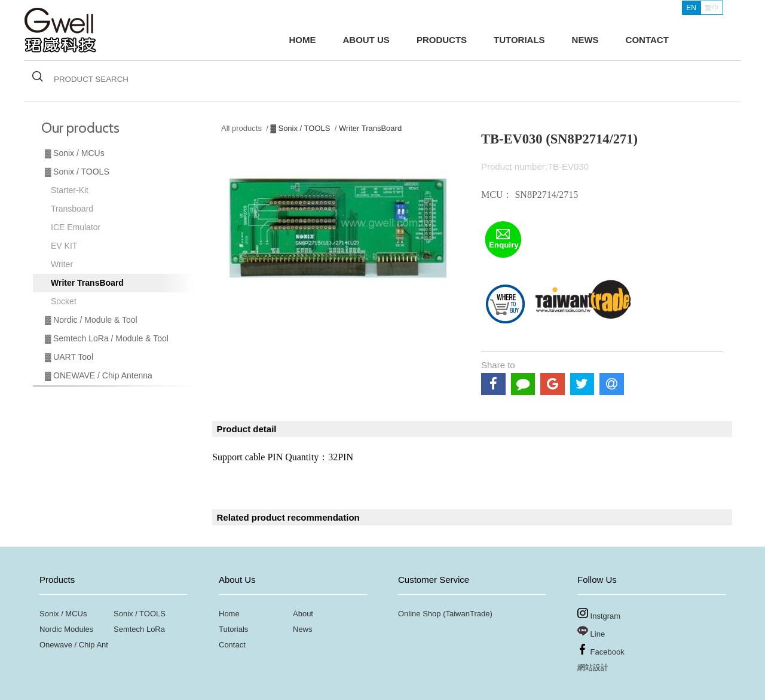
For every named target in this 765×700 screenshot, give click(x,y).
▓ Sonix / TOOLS (77, 172)
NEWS (585, 40)
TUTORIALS (519, 40)
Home (229, 614)
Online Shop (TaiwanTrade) (445, 614)
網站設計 (593, 667)
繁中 (712, 8)
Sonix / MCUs (63, 614)
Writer (62, 264)
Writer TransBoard (87, 283)
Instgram (599, 614)
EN (691, 8)
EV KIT (64, 246)
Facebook (601, 650)
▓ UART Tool (69, 357)
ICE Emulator (76, 227)
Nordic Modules (66, 629)
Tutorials (233, 629)
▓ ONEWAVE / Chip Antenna (99, 375)
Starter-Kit (70, 190)
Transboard (72, 209)
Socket (64, 301)
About (303, 614)
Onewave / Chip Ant (74, 645)
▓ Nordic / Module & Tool (91, 320)
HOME (303, 40)
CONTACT (647, 40)
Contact (232, 645)
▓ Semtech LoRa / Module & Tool (107, 338)
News (303, 629)
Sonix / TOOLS (140, 614)
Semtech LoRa (139, 629)
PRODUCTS (442, 40)
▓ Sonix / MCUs (75, 153)
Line (591, 632)
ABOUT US (366, 40)
